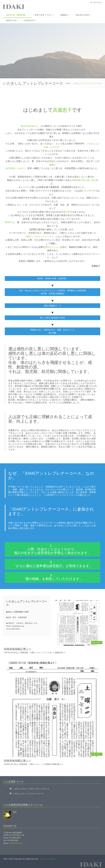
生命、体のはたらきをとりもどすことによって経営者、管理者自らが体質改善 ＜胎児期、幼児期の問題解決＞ (52, 292)
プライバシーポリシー (48, 859)
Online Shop (83, 15)
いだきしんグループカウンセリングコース (31, 789)
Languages (97, 2)
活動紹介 (65, 15)
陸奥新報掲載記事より (18, 649)
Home (68, 83)
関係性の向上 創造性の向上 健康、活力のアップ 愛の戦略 (52, 331)
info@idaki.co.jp (16, 843)
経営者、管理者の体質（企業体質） (52, 278)
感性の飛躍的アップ (52, 306)
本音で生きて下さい (45, 15)
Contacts (30, 20)
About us (12, 20)
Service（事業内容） (18, 15)
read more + (97, 643)
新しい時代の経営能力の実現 (52, 318)
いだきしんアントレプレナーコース (28, 794)
